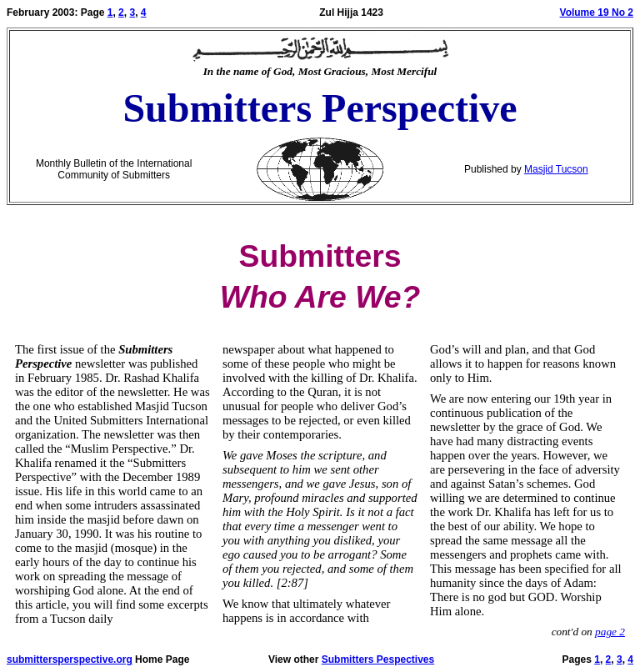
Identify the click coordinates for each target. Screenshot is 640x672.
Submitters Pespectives (378, 659)
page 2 (610, 632)
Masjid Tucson (556, 169)
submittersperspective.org (70, 659)
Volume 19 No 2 (597, 13)
